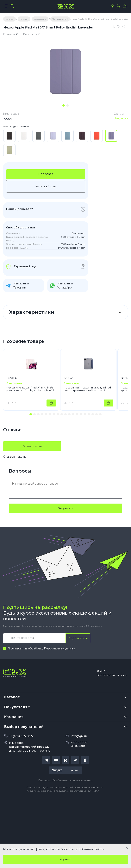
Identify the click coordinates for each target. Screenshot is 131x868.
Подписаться (78, 638)
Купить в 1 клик (46, 186)
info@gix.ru (79, 736)
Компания (14, 717)
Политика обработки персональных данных (65, 780)
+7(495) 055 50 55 (22, 736)
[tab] (64, 105)
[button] (31, 414)
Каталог (12, 697)
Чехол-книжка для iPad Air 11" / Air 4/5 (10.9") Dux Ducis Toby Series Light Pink (31, 389)
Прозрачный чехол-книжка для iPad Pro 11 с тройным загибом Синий (87, 389)
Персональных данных (60, 648)
